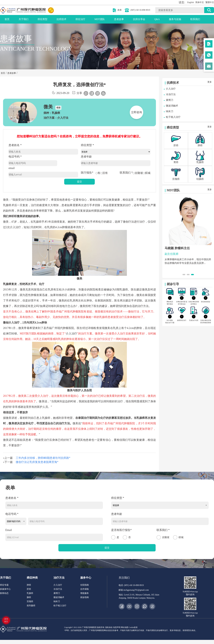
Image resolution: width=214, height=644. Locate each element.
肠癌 (29, 597)
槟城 (147, 173)
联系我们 (195, 19)
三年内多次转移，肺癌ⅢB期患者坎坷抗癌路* (43, 458)
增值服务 (85, 593)
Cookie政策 (133, 627)
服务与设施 (175, 19)
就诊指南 (85, 597)
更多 (210, 82)
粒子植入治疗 (173, 117)
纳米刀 (170, 111)
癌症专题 (4, 585)
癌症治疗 (80, 19)
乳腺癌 (30, 593)
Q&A (157, 19)
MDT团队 (100, 19)
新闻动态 (4, 593)
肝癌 (29, 589)
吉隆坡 (138, 173)
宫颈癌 (30, 601)
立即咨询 (137, 112)
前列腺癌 (31, 606)
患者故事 (119, 19)
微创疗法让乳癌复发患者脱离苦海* (37, 462)
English (191, 2)
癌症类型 (42, 19)
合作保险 (85, 589)
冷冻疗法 (171, 94)
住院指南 (85, 585)
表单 (120, 10)
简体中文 (200, 2)
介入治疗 (171, 89)
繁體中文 (210, 2)
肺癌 (29, 585)
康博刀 (170, 100)
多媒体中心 (5, 589)
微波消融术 (172, 106)
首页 (7, 19)
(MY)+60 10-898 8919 (140, 10)
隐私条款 (109, 627)
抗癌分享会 (139, 19)
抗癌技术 (61, 19)
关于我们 (24, 19)
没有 (104, 173)
